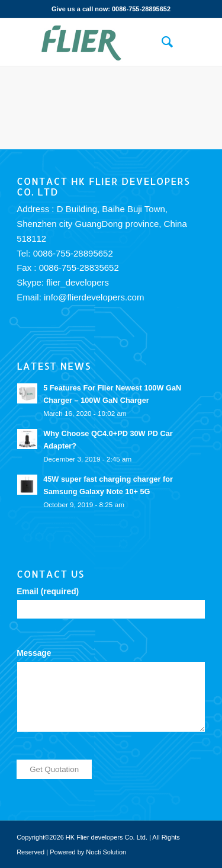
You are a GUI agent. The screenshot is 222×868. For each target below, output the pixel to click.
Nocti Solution (106, 852)
